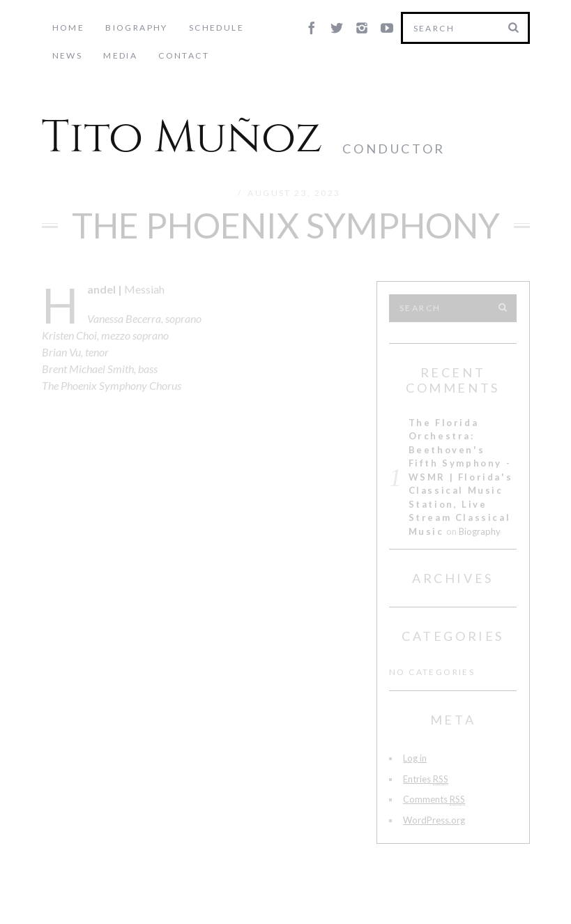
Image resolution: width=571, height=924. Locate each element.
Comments (434, 800)
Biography (137, 28)
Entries (426, 779)
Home (69, 28)
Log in (415, 758)
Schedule (216, 28)
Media (69, 55)
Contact (133, 55)
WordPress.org (434, 820)
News (280, 28)
